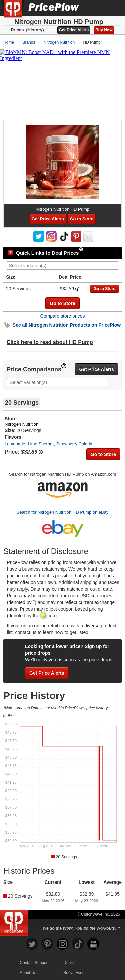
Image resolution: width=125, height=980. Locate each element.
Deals (68, 963)
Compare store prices (63, 316)
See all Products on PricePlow (67, 325)
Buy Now (104, 30)
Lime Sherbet (41, 444)
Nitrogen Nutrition (21, 424)
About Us (28, 973)
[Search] (98, 8)
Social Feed (74, 973)
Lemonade (15, 444)
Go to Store (81, 219)
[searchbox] (64, 266)
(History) (35, 30)
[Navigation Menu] (113, 8)
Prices (17, 30)
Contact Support (34, 963)
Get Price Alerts (74, 30)
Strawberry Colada (74, 444)
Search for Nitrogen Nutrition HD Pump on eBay (62, 512)
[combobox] (62, 266)
